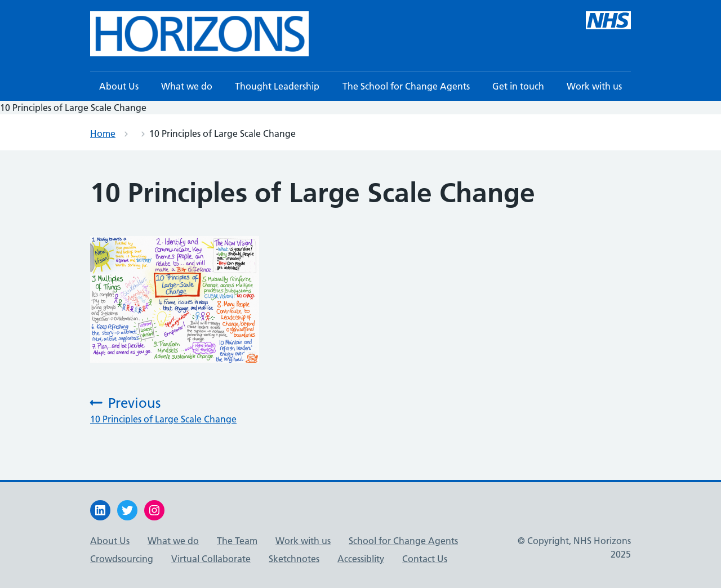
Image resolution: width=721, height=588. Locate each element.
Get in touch (518, 86)
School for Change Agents (403, 541)
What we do (187, 86)
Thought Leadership (277, 86)
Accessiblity (361, 559)
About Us (119, 86)
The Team (237, 541)
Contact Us (425, 559)
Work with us (594, 86)
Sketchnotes (294, 559)
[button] (199, 34)
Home (103, 133)
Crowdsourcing (122, 559)
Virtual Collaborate (211, 559)
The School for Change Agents (406, 86)
